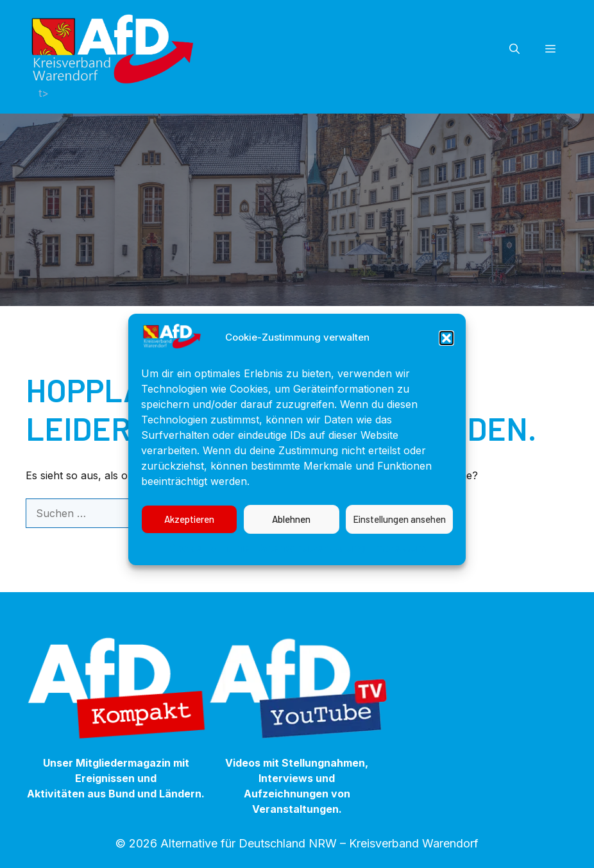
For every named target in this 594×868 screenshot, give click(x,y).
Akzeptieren (189, 533)
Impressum (399, 561)
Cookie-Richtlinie (209, 561)
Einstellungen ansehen (399, 533)
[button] (446, 352)
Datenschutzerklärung (310, 561)
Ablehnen (291, 533)
